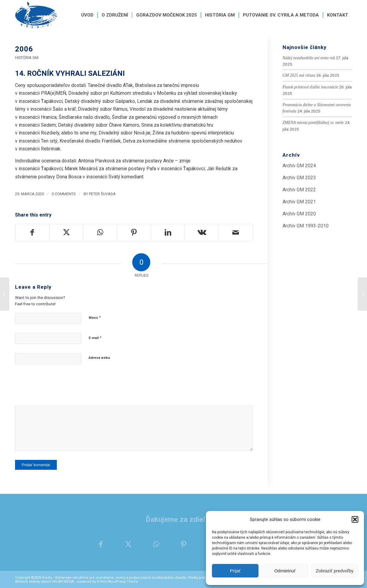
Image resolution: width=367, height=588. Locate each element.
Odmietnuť (285, 571)
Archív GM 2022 (299, 190)
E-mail (95, 338)
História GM (27, 58)
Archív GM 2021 (299, 202)
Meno (95, 317)
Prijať (235, 571)
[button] (355, 519)
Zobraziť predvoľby (335, 571)
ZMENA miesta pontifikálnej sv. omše (313, 123)
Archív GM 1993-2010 (306, 226)
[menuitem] (87, 15)
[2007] (362, 294)
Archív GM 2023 (299, 178)
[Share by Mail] (236, 232)
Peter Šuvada (102, 194)
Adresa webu (99, 358)
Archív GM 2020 (299, 214)
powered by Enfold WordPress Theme (108, 582)
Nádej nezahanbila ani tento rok (309, 58)
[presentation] (61, 388)
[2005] (5, 294)
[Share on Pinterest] (134, 232)
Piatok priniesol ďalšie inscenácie (310, 87)
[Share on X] (66, 232)
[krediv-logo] (36, 15)
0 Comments (64, 194)
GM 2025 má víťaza (299, 75)
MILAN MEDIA (63, 582)
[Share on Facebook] (32, 232)
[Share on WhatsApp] (100, 232)
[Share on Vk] (202, 232)
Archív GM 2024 (299, 166)
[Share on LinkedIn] (168, 232)
